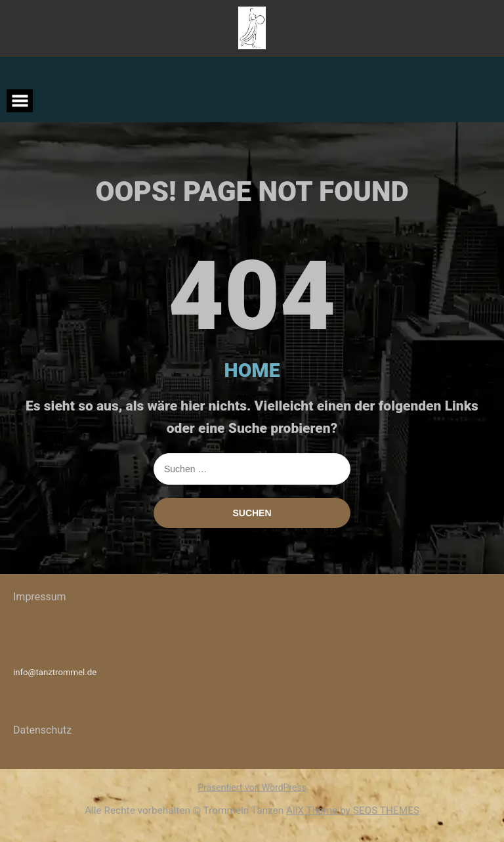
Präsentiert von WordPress (252, 787)
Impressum (40, 597)
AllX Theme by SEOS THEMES (353, 810)
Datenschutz (42, 730)
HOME (252, 370)
